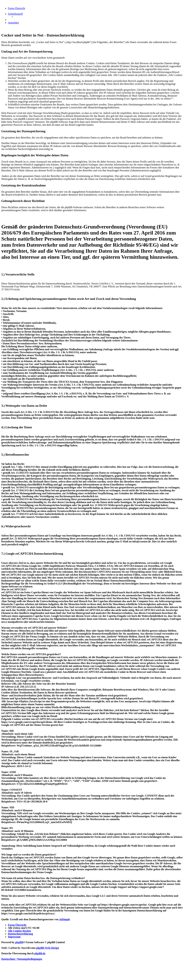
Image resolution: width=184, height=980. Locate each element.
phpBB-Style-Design (47, 948)
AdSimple (65, 919)
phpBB (19, 942)
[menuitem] (13, 23)
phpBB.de (40, 953)
